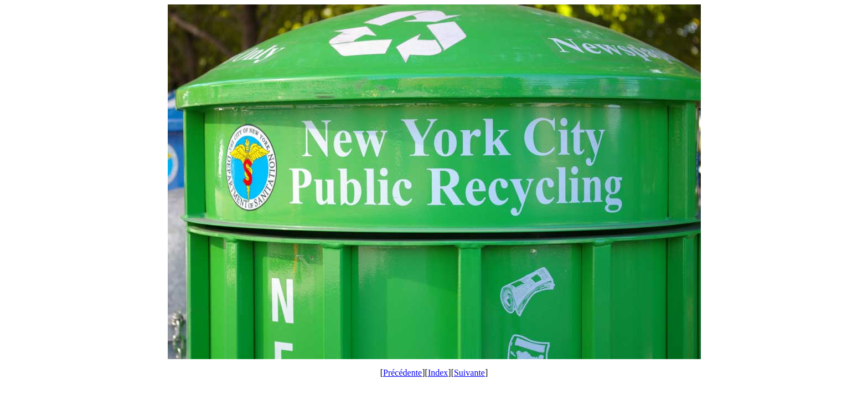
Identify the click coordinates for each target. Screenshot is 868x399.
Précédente (402, 373)
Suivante (469, 373)
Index (438, 373)
